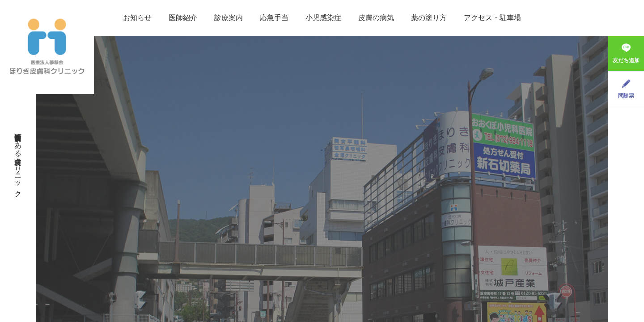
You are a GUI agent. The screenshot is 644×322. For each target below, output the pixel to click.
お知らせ (137, 18)
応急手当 (274, 18)
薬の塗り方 (429, 18)
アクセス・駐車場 (492, 18)
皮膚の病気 (376, 18)
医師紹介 (183, 18)
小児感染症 (323, 18)
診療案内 (229, 18)
